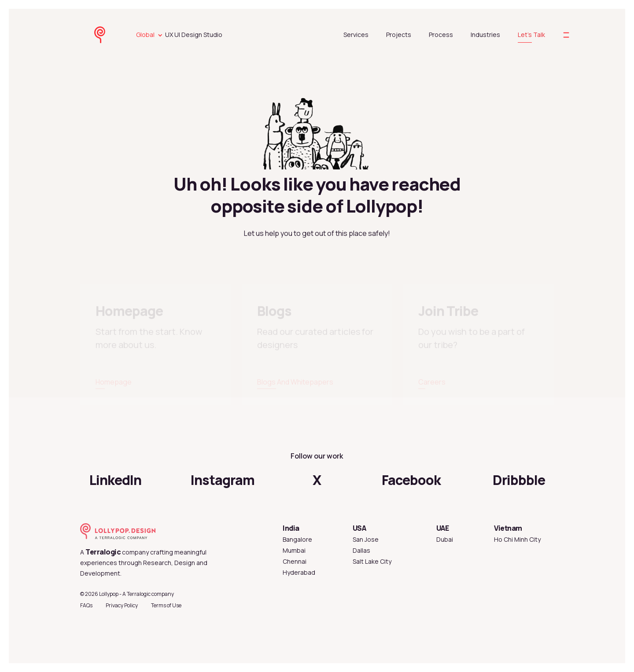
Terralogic (103, 552)
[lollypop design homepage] (109, 35)
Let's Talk (531, 35)
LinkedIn (115, 480)
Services (356, 35)
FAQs (86, 605)
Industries (485, 35)
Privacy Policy (122, 605)
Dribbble (519, 480)
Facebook (411, 480)
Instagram (223, 480)
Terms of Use (166, 605)
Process (441, 35)
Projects (399, 35)
